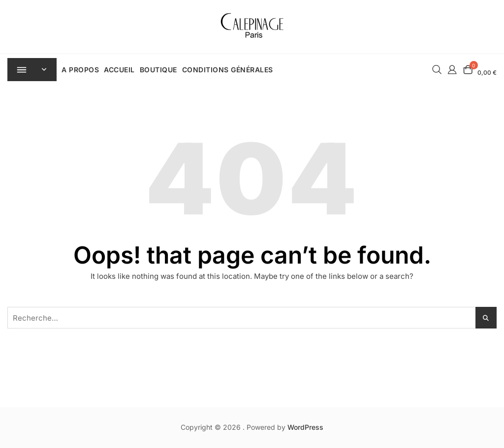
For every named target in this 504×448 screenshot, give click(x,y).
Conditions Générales (229, 70)
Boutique (159, 70)
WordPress (305, 427)
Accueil (120, 70)
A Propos (81, 70)
